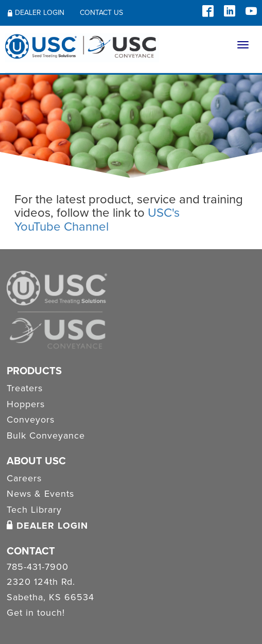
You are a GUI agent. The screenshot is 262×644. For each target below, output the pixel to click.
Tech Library (34, 510)
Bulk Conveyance (46, 436)
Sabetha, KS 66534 (50, 598)
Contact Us (101, 13)
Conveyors (31, 420)
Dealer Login (36, 13)
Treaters (25, 388)
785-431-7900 (38, 567)
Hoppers (26, 404)
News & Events (40, 494)
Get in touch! (36, 613)
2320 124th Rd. (41, 582)
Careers (24, 478)
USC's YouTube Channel (97, 220)
